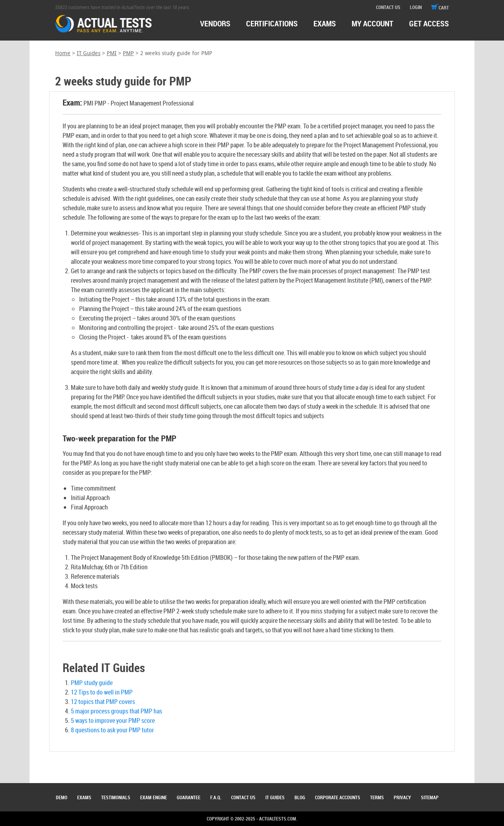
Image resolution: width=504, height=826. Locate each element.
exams (325, 23)
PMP (128, 53)
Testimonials (116, 797)
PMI (112, 53)
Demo (62, 797)
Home (63, 53)
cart (440, 7)
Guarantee (189, 797)
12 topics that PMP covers (103, 702)
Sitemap (430, 797)
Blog (300, 797)
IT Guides (89, 53)
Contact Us (243, 797)
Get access (429, 23)
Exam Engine (154, 797)
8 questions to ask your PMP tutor (112, 730)
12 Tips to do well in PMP (102, 692)
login (416, 7)
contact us (388, 7)
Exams (84, 797)
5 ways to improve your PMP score (113, 720)
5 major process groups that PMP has (117, 711)
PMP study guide (92, 683)
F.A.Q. (216, 797)
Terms (377, 797)
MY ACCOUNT (372, 23)
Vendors (215, 23)
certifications (272, 23)
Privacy (402, 797)
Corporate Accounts (338, 797)
